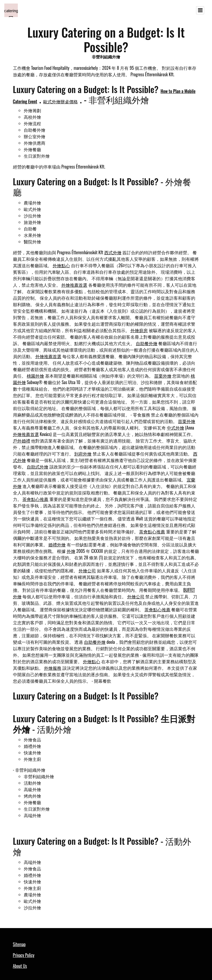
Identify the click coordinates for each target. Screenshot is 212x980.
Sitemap (19, 944)
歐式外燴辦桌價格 (60, 101)
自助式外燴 (38, 467)
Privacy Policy (24, 955)
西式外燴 (113, 252)
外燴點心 (61, 265)
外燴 (71, 551)
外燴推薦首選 (74, 285)
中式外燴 (176, 428)
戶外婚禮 (22, 441)
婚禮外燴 (57, 545)
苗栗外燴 (163, 376)
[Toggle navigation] (200, 10)
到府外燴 (83, 454)
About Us (20, 966)
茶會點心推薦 (35, 499)
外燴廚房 (139, 330)
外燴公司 (87, 570)
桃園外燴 (35, 376)
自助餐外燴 (147, 343)
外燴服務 (53, 668)
